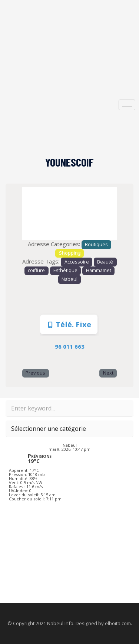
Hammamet (99, 270)
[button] (29, 214)
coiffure (36, 270)
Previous (35, 373)
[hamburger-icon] (127, 105)
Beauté (105, 262)
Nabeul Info (60, 623)
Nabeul (69, 279)
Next (108, 373)
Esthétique (65, 270)
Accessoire (77, 262)
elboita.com (118, 623)
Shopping (70, 253)
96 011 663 (70, 346)
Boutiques (96, 244)
